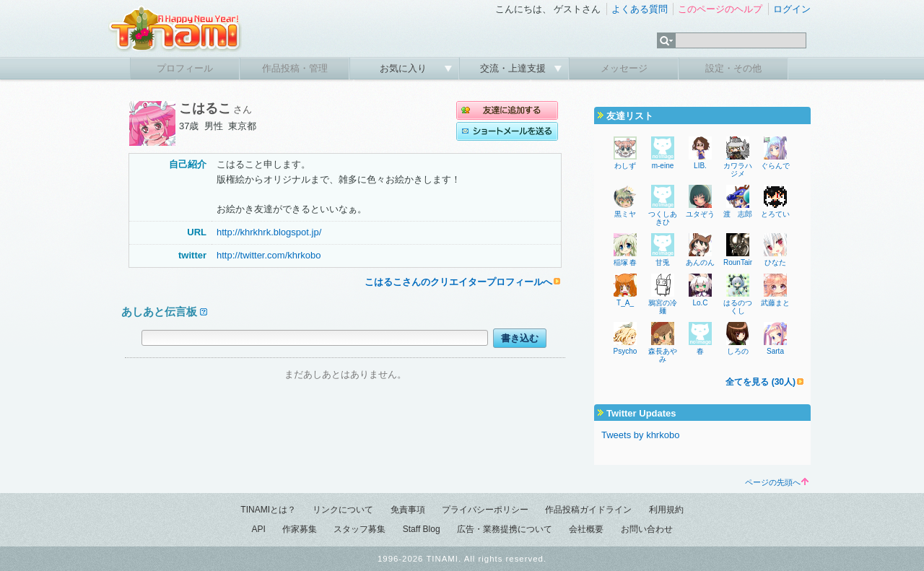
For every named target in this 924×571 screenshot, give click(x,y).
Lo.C (700, 303)
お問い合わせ (647, 529)
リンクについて (343, 510)
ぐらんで (775, 166)
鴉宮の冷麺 (663, 307)
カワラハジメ (738, 170)
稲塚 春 (626, 262)
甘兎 (663, 262)
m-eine (663, 166)
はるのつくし (738, 307)
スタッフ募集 (359, 529)
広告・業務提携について (505, 529)
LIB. (700, 166)
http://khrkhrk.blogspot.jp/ (269, 232)
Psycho (626, 351)
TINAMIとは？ (268, 510)
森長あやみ (663, 355)
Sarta (775, 351)
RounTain (738, 262)
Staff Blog (422, 529)
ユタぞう (700, 214)
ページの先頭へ (777, 482)
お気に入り (405, 68)
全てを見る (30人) (760, 382)
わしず (625, 166)
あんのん (700, 262)
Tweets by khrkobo (640, 435)
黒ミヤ (625, 214)
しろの (738, 351)
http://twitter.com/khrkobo (269, 255)
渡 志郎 (738, 214)
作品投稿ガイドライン (588, 510)
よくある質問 (640, 9)
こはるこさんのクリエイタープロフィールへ (458, 282)
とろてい (775, 214)
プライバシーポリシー (485, 510)
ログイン (792, 9)
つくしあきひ (663, 218)
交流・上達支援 (514, 68)
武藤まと (775, 303)
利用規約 (666, 510)
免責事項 (408, 510)
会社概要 (586, 529)
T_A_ (625, 303)
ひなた (775, 262)
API (258, 529)
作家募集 (300, 529)
